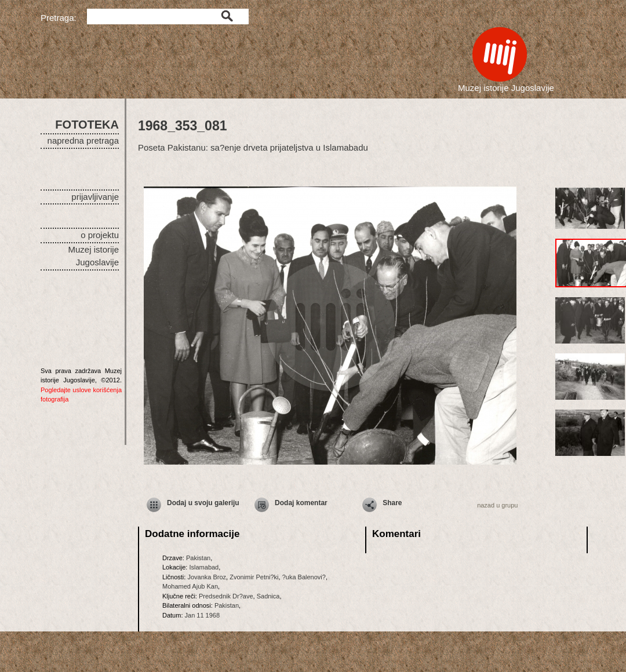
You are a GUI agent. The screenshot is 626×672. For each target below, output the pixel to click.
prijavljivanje (95, 197)
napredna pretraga (83, 140)
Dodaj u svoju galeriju (203, 503)
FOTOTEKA (87, 125)
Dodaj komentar (301, 503)
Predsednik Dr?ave (226, 596)
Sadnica (268, 596)
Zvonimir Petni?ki (254, 577)
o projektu (100, 235)
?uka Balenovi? (304, 577)
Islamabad (204, 567)
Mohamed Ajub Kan (190, 586)
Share (392, 503)
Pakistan (198, 558)
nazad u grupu (497, 505)
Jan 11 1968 (203, 615)
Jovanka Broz (207, 577)
